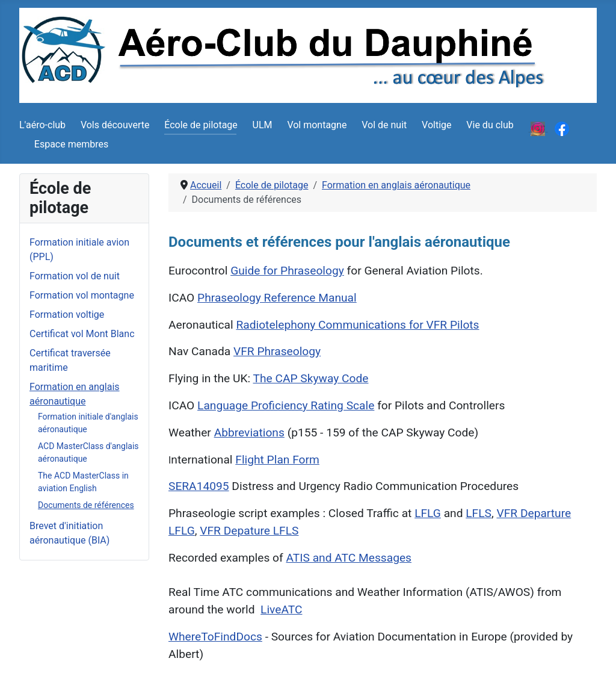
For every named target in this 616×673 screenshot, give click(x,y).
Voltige (436, 125)
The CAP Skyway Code (310, 378)
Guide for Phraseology (287, 271)
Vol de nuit (384, 125)
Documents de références (86, 505)
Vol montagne (317, 125)
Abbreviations (249, 433)
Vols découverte (115, 125)
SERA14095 (199, 486)
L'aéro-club (42, 125)
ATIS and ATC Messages (349, 558)
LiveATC (281, 609)
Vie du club (490, 125)
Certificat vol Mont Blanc (82, 334)
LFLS (479, 513)
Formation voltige (67, 315)
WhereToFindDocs (215, 637)
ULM (263, 125)
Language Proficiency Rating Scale (286, 405)
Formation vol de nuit (75, 276)
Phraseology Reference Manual (277, 298)
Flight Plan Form (277, 460)
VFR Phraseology (277, 351)
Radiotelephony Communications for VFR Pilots (357, 325)
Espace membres (71, 144)
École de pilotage (201, 125)
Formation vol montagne (82, 295)
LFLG (428, 513)
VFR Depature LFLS (249, 531)
